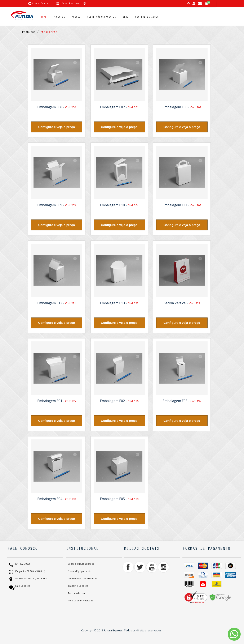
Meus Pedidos (70, 4)
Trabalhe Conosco (78, 586)
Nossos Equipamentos (80, 571)
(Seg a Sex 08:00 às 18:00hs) (30, 571)
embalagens (48, 33)
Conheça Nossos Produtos (82, 578)
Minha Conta (40, 4)
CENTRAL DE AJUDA (147, 17)
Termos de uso (76, 593)
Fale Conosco (22, 586)
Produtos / (30, 33)
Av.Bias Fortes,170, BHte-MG (31, 579)
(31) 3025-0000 (23, 564)
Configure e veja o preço (57, 127)
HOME (44, 17)
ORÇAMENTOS (108, 17)
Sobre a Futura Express (81, 564)
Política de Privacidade (81, 600)
